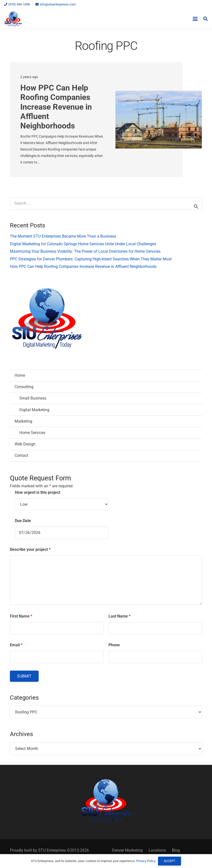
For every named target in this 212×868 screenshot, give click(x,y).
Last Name (119, 616)
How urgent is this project (38, 492)
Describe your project (30, 549)
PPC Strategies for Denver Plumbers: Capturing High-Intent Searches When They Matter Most (91, 259)
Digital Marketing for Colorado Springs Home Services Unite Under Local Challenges (83, 244)
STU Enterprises (52, 850)
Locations (157, 850)
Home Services (32, 433)
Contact (21, 455)
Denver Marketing (127, 850)
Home (20, 375)
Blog (176, 850)
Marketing (23, 421)
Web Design (25, 444)
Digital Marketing (34, 410)
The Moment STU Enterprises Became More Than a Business (63, 236)
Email (16, 645)
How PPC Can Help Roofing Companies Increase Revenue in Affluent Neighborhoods (56, 107)
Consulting (24, 387)
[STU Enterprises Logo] (13, 19)
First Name (21, 616)
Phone (114, 645)
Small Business (33, 398)
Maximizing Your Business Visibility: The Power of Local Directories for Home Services (85, 251)
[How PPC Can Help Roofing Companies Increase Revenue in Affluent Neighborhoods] (159, 120)
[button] (195, 19)
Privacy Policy (146, 861)
